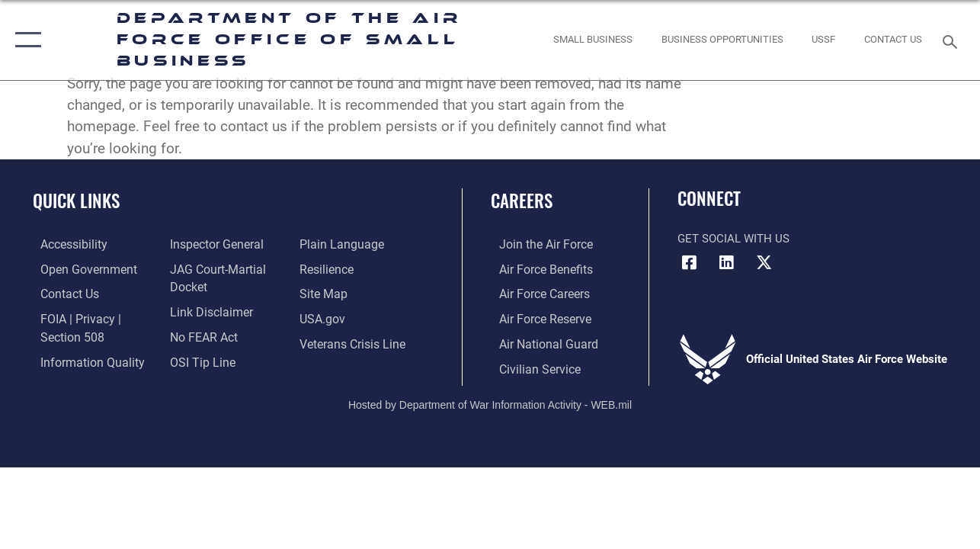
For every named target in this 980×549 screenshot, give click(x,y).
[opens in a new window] (66, 244)
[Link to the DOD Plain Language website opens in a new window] (341, 244)
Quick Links (76, 201)
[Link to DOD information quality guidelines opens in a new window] (82, 358)
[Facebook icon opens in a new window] (689, 262)
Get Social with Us (733, 239)
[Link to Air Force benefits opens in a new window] (536, 268)
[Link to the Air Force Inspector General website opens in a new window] (213, 244)
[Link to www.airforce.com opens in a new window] (536, 244)
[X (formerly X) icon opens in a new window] (764, 262)
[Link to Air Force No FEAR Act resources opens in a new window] (201, 334)
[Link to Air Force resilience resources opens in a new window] (329, 268)
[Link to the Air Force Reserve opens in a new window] (536, 317)
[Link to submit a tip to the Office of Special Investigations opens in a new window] (198, 358)
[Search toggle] (953, 40)
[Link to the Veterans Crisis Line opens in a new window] (354, 342)
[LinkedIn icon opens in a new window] (726, 262)
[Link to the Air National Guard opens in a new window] (538, 342)
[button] (25, 40)
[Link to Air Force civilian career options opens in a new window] (530, 366)
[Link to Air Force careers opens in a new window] (535, 293)
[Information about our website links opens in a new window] (207, 310)
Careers (522, 201)
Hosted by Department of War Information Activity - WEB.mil (490, 401)
